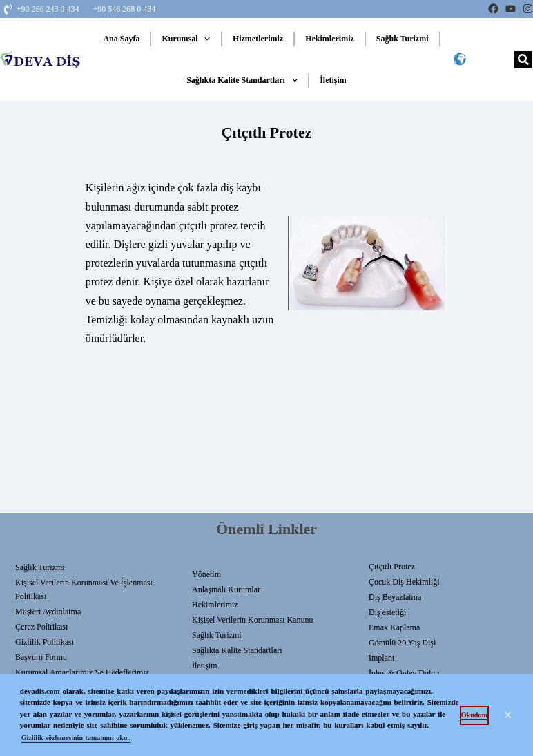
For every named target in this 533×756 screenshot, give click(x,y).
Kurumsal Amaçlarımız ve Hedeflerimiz (82, 672)
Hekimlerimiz (330, 39)
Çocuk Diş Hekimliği (404, 582)
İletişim (333, 80)
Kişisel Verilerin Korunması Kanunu (252, 620)
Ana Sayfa (121, 39)
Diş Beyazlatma (395, 597)
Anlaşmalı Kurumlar (226, 589)
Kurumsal (186, 39)
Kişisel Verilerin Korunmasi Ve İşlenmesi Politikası (84, 589)
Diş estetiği (387, 612)
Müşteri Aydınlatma (48, 612)
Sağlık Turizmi (403, 39)
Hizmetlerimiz (258, 39)
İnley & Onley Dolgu (404, 673)
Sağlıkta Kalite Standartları (242, 80)
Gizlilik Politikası (45, 642)
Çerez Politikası (41, 627)
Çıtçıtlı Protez (392, 567)
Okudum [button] (474, 715)
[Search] (523, 60)
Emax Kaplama (394, 627)
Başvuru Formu (41, 657)
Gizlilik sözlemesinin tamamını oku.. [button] (76, 738)
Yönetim (206, 574)
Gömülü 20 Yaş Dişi (402, 643)
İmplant (381, 658)
